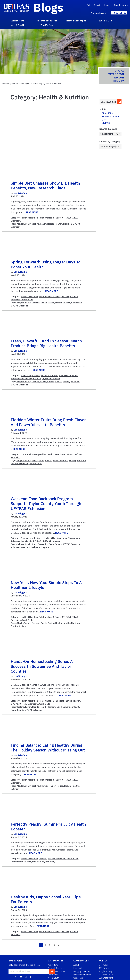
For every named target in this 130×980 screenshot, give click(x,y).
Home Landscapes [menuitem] (76, 21)
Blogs (48, 7)
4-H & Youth (54, 978)
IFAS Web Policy (106, 975)
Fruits (41, 460)
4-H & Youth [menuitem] (18, 25)
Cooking (35, 224)
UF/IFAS (65, 218)
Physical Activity (18, 626)
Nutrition (67, 224)
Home (107, 5)
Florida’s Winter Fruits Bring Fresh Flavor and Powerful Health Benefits (48, 422)
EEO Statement (106, 978)
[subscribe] (52, 971)
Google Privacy (105, 971)
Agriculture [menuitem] (18, 21)
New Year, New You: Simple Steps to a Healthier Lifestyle (46, 585)
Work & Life (28, 300)
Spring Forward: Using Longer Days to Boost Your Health (46, 264)
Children (20, 544)
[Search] (89, 5)
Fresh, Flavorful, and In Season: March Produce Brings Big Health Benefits (46, 343)
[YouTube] (21, 977)
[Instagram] (31, 977)
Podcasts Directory (82, 975)
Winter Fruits (36, 464)
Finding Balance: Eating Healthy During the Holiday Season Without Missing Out (48, 748)
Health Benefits (60, 460)
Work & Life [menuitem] (105, 21)
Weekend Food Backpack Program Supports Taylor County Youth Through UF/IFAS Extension (46, 504)
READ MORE (32, 212)
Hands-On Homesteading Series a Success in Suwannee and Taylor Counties (42, 666)
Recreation (76, 303)
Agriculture (53, 965)
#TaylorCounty (23, 224)
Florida (51, 303)
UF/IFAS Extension (20, 306)
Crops (23, 454)
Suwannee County (71, 707)
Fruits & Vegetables (30, 376)
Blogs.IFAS (107, 113)
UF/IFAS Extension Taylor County (22, 84)
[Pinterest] (16, 977)
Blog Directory (121, 5)
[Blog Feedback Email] (26, 977)
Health (51, 224)
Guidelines (78, 978)
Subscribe (120, 13)
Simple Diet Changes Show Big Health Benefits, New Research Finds (45, 185)
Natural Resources (56, 968)
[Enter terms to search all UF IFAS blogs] (108, 102)
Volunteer (15, 547)
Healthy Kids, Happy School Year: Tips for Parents (46, 899)
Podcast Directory (100, 13)
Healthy (59, 224)
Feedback (78, 968)
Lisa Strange (20, 676)
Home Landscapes (57, 971)
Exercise (36, 303)
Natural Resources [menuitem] (47, 21)
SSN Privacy (104, 968)
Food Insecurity (40, 544)
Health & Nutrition (29, 218)
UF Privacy (103, 965)
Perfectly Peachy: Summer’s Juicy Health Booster (48, 827)
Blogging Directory (82, 971)
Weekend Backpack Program (35, 547)
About (97, 5)
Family (43, 224)
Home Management (68, 376)
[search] (119, 102)
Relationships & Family (50, 218)
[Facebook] (9, 977)
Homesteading (55, 707)
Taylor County (55, 544)
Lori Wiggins (20, 193)
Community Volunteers (32, 538)
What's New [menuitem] (47, 25)
